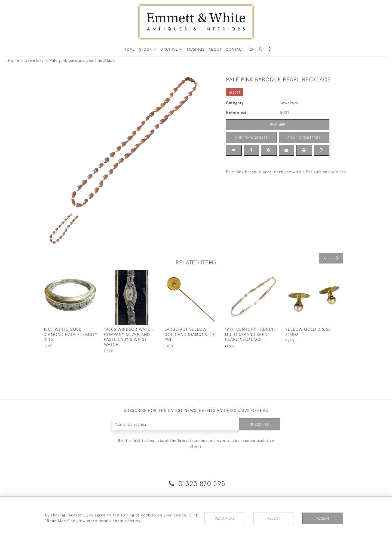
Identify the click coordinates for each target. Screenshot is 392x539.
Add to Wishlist (251, 137)
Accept (323, 518)
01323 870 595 (196, 483)
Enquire (278, 125)
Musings (196, 49)
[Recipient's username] (175, 424)
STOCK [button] (146, 49)
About (215, 49)
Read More (225, 518)
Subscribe (259, 424)
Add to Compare (304, 137)
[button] (270, 49)
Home (14, 60)
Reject (274, 518)
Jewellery (34, 60)
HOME (129, 49)
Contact (235, 49)
